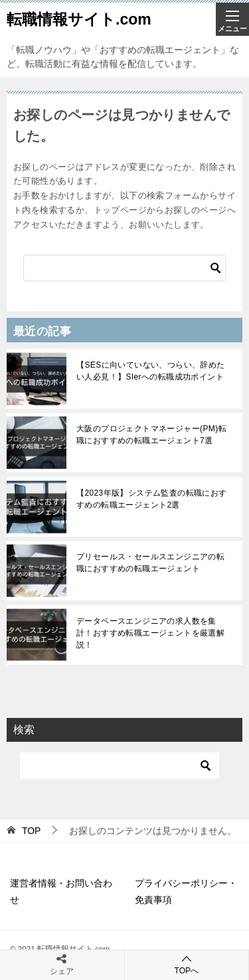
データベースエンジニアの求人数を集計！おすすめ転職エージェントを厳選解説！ (150, 633)
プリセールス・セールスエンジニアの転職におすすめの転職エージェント (150, 563)
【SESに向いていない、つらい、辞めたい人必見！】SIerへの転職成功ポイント (151, 371)
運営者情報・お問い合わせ (61, 891)
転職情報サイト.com (79, 19)
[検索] (124, 268)
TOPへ (187, 964)
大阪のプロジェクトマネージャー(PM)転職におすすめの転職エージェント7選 (151, 435)
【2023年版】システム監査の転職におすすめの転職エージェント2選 (152, 499)
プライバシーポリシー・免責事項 (186, 891)
